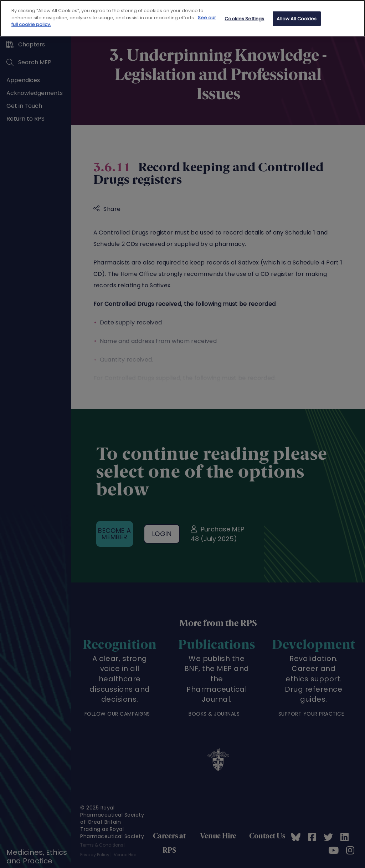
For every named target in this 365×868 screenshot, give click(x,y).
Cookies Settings (244, 18)
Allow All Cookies (297, 18)
